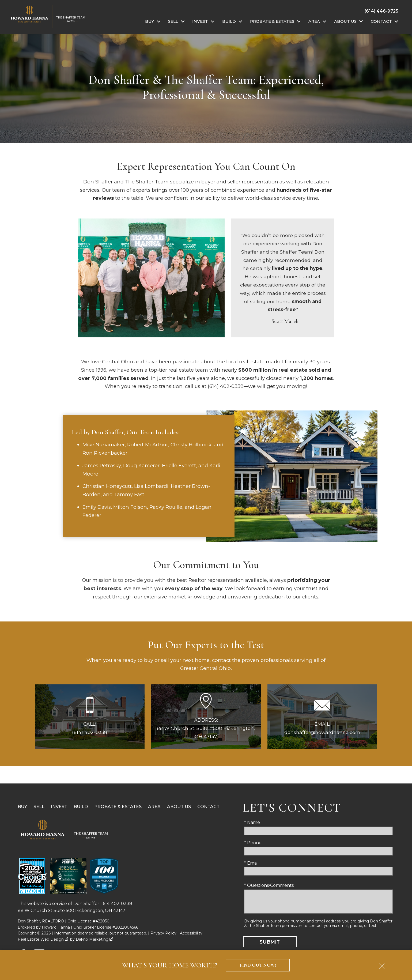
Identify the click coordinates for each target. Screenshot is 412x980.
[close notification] (382, 964)
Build (81, 807)
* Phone (253, 843)
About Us (179, 807)
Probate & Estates (118, 807)
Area (154, 807)
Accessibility (191, 933)
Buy (22, 807)
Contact (208, 807)
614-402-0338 (118, 904)
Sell (39, 807)
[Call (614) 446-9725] (381, 11)
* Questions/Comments (269, 885)
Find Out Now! (258, 965)
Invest (59, 807)
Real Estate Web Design (43, 939)
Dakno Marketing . (95, 939)
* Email (252, 863)
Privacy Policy (163, 933)
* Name (252, 822)
